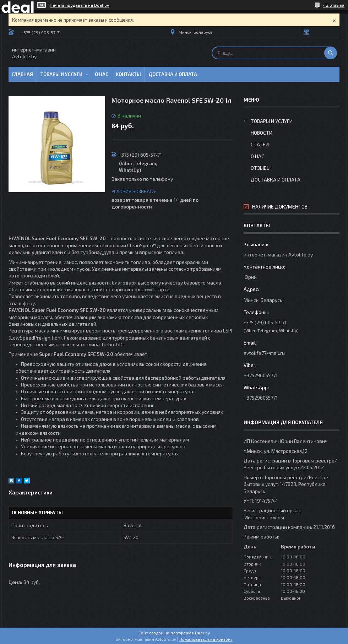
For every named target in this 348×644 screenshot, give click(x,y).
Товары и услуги (61, 74)
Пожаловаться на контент (206, 639)
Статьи (260, 144)
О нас (102, 74)
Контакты (128, 74)
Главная (23, 74)
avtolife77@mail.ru (264, 353)
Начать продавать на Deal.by (79, 5)
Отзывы (261, 168)
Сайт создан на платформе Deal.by (174, 633)
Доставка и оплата (173, 74)
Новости (262, 133)
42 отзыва (334, 5)
